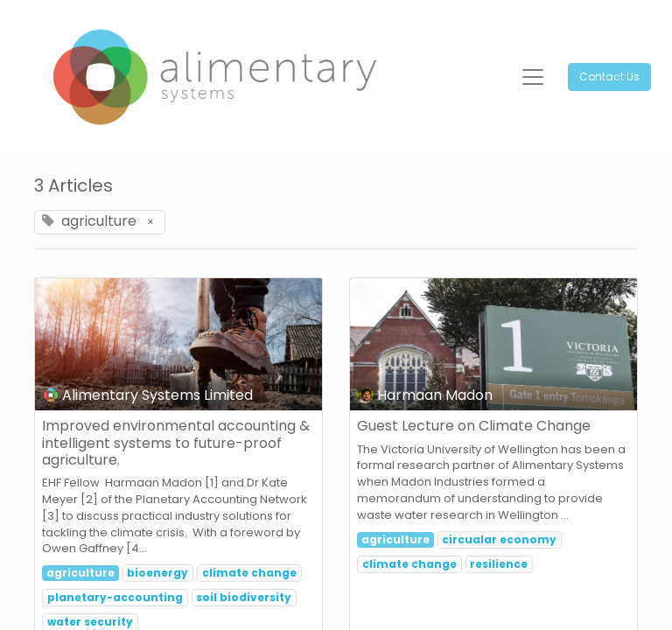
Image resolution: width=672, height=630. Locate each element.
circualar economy (499, 539)
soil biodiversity (244, 597)
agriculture (80, 573)
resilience (499, 564)
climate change (249, 573)
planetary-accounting (115, 597)
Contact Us (609, 77)
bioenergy (157, 573)
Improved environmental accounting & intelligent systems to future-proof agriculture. (176, 443)
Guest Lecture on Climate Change (474, 426)
